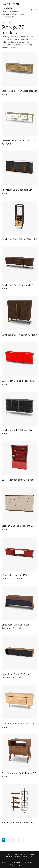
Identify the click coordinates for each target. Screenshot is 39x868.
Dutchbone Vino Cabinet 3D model (19, 239)
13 (19, 840)
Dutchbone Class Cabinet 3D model (19, 335)
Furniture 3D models (11, 6)
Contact (23, 854)
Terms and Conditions (14, 857)
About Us (31, 854)
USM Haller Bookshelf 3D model (18, 480)
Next (24, 840)
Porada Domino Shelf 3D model (18, 822)
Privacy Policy (28, 857)
